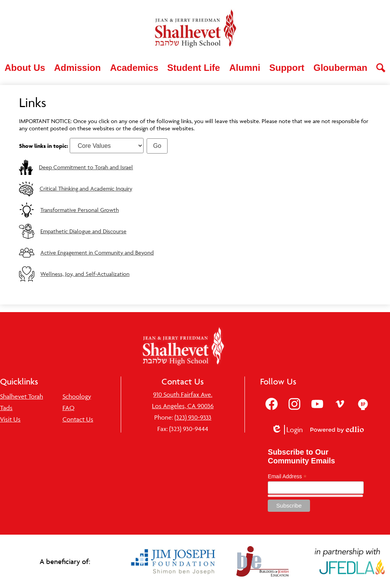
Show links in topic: (44, 146)
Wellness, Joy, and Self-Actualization (85, 274)
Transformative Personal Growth (80, 210)
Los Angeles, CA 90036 (183, 406)
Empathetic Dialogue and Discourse (83, 231)
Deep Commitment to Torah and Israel (86, 167)
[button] (25, 68)
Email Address (287, 477)
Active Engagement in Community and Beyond (97, 252)
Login (287, 430)
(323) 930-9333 (193, 417)
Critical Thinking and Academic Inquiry (86, 188)
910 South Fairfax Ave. (183, 394)
